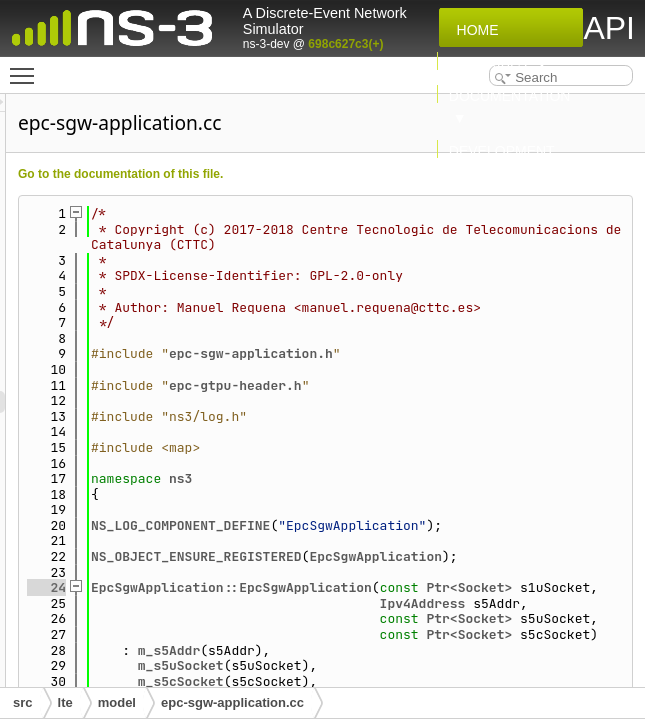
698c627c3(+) (345, 44)
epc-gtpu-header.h (485, 431)
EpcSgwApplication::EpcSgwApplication (481, 665)
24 (296, 665)
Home (474, 30)
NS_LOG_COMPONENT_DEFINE (430, 572)
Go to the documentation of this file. (370, 174)
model (117, 702)
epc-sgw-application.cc (232, 702)
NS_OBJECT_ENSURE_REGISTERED (446, 618)
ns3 (430, 525)
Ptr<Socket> (439, 681)
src (23, 702)
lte (65, 702)
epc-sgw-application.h (501, 400)
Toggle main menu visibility (27, 67)
